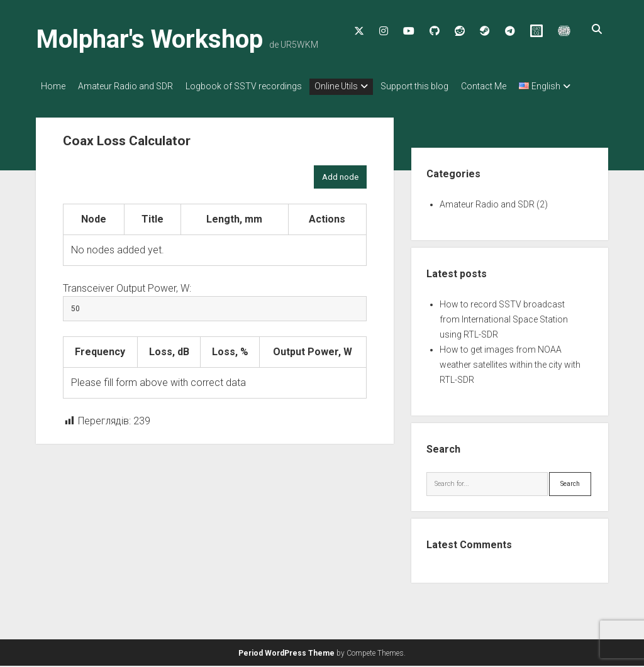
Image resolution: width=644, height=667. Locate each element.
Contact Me (515, 86)
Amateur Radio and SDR (132, 86)
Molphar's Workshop (149, 39)
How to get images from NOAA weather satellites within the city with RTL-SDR (510, 377)
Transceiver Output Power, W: (127, 301)
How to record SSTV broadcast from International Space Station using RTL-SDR (504, 332)
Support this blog (440, 86)
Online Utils (355, 86)
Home (53, 86)
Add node (340, 190)
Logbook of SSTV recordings (256, 86)
